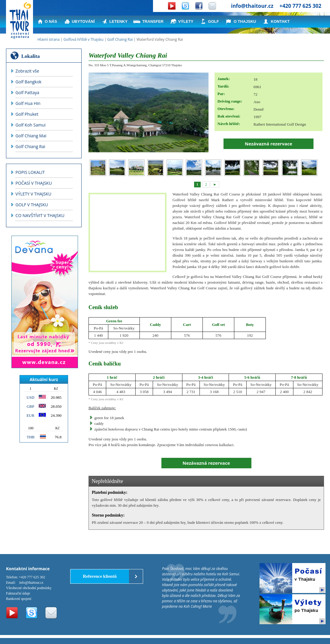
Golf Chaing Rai (120, 39)
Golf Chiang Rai (30, 146)
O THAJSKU (245, 21)
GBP (30, 406)
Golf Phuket (27, 114)
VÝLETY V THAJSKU (34, 194)
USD (31, 397)
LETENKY (119, 21)
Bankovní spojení (19, 599)
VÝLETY (186, 21)
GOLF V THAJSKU (32, 205)
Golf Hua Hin (28, 103)
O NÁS (51, 21)
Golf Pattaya (27, 92)
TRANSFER (153, 21)
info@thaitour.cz (252, 6)
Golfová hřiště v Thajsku (83, 39)
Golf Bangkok (29, 82)
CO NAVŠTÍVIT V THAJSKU (40, 215)
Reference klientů (100, 576)
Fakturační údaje (18, 593)
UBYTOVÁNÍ (83, 21)
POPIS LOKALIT (30, 172)
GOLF (214, 21)
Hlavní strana (49, 39)
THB (31, 437)
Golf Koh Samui (31, 125)
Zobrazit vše (27, 71)
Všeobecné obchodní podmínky (29, 588)
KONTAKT (280, 21)
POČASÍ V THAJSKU (34, 183)
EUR (31, 415)
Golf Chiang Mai (31, 136)
